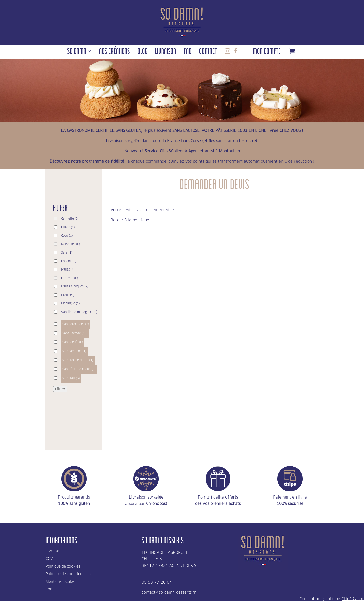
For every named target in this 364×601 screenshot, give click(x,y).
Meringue (71, 303)
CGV (49, 559)
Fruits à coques (75, 286)
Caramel (70, 278)
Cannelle (70, 219)
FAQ (188, 52)
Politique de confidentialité (69, 574)
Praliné (69, 295)
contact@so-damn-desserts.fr (169, 592)
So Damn (77, 52)
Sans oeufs (73, 342)
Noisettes (71, 244)
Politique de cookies (63, 567)
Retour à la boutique (130, 220)
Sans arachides (76, 324)
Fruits (68, 269)
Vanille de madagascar (80, 312)
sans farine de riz (78, 360)
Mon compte (267, 52)
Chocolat (70, 261)
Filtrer (60, 389)
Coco (67, 235)
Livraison (166, 52)
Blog (143, 52)
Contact (208, 52)
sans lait (71, 378)
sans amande (74, 351)
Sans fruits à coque (79, 369)
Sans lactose (75, 333)
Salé (67, 252)
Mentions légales (60, 582)
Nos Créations (115, 52)
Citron (68, 227)
